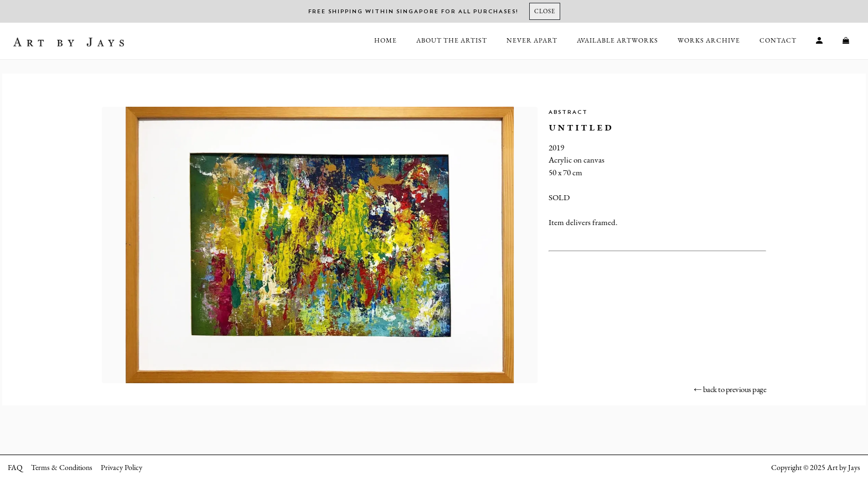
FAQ (15, 467)
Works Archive (709, 40)
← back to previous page (730, 389)
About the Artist (452, 40)
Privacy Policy (122, 467)
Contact (778, 40)
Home (386, 40)
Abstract (568, 112)
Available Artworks (618, 40)
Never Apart (532, 40)
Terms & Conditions (62, 467)
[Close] (545, 11)
